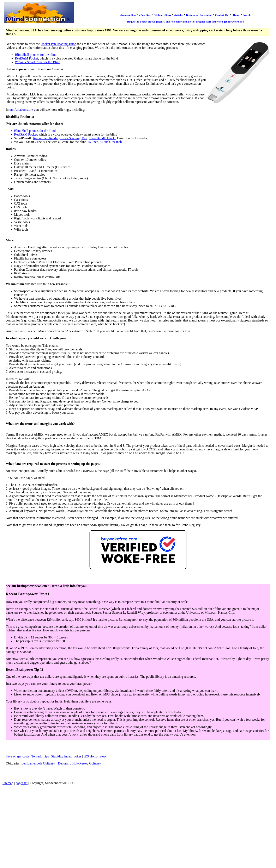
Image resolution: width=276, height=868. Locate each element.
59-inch (117, 142)
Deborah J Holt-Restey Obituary (79, 763)
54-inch (105, 142)
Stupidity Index (61, 756)
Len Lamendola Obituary (38, 763)
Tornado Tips (40, 756)
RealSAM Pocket (26, 58)
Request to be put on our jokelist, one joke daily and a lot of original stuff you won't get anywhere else (185, 22)
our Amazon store (21, 110)
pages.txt (22, 783)
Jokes (78, 756)
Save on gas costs (17, 756)
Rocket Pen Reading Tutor (58, 44)
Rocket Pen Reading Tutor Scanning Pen (60, 138)
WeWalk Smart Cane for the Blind (38, 62)
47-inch (93, 142)
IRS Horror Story (95, 756)
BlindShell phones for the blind (36, 55)
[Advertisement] (138, 818)
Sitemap (8, 783)
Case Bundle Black (103, 138)
